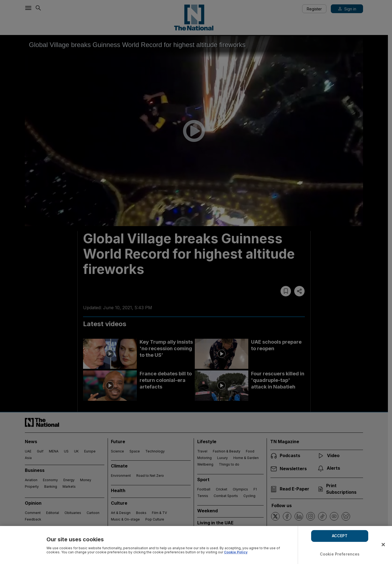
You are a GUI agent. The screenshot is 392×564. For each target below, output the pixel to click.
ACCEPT (340, 536)
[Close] (383, 545)
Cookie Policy (236, 552)
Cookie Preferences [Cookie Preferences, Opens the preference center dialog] (340, 554)
